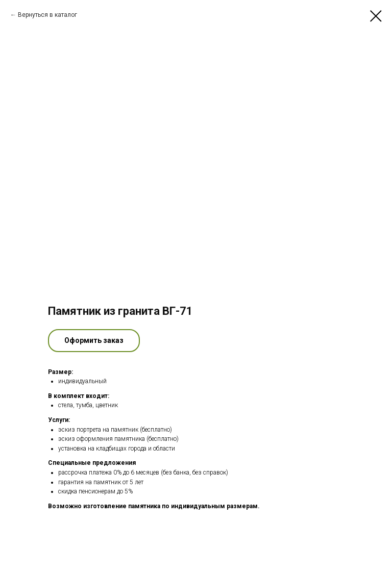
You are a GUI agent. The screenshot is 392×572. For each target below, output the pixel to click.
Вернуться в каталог (47, 15)
